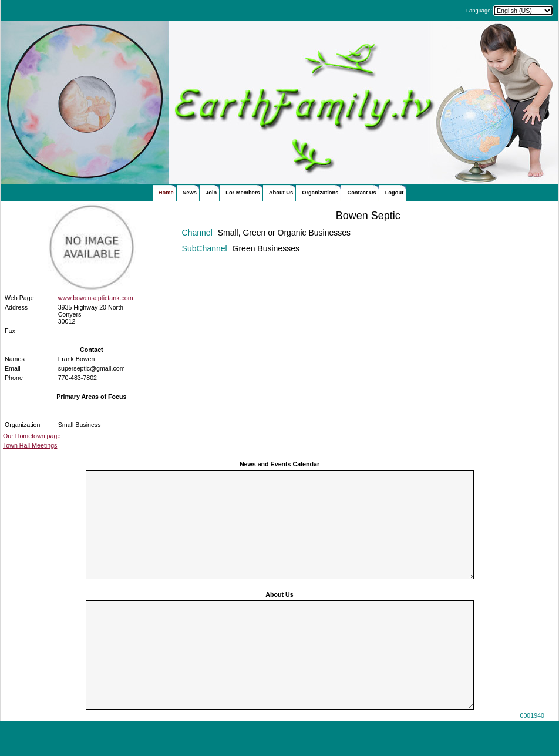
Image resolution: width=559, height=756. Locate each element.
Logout (395, 193)
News (190, 193)
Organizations (320, 193)
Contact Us (361, 193)
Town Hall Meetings (30, 445)
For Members (243, 193)
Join (211, 193)
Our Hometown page (32, 436)
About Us (281, 193)
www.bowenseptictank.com (96, 298)
